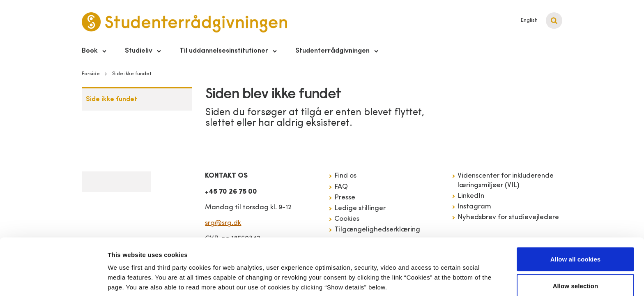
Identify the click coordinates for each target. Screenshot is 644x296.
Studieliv (139, 51)
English (529, 20)
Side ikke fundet (112, 99)
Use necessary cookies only (576, 274)
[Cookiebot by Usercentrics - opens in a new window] (53, 280)
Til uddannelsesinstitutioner (224, 51)
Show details (431, 275)
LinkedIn (471, 196)
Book (90, 51)
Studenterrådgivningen (332, 51)
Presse (345, 198)
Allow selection (576, 247)
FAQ (341, 187)
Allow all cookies (576, 220)
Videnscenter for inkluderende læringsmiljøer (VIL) (506, 180)
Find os (345, 176)
